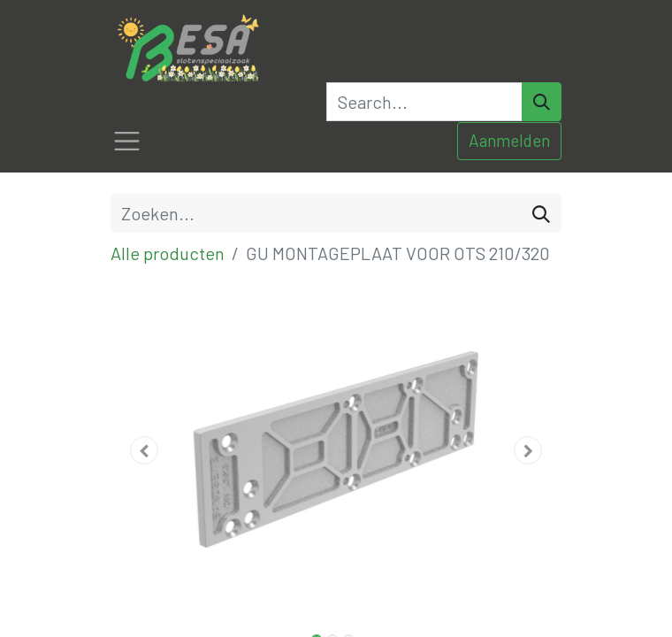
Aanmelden (509, 140)
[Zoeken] (541, 213)
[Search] (542, 102)
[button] (145, 450)
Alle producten (168, 253)
